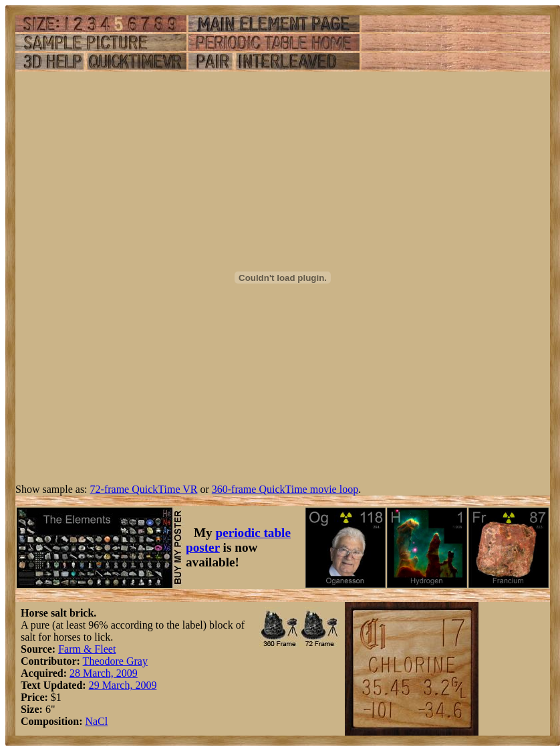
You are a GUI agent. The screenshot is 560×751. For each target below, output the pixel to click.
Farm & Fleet (87, 649)
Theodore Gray (115, 661)
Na (91, 721)
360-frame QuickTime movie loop (285, 489)
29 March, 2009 (123, 685)
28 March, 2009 (104, 673)
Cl (103, 721)
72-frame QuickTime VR (144, 489)
